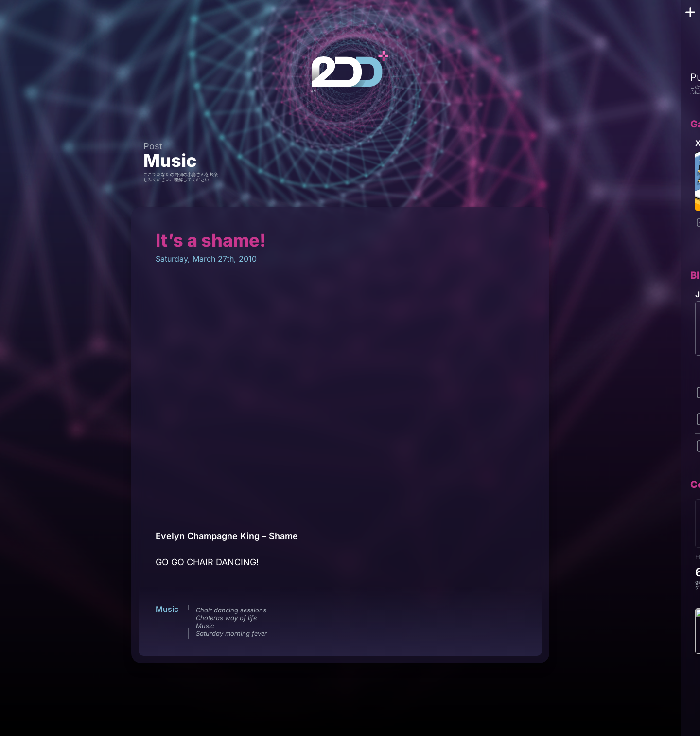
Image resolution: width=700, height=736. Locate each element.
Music (170, 161)
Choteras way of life (226, 618)
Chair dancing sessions (231, 610)
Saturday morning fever (231, 633)
